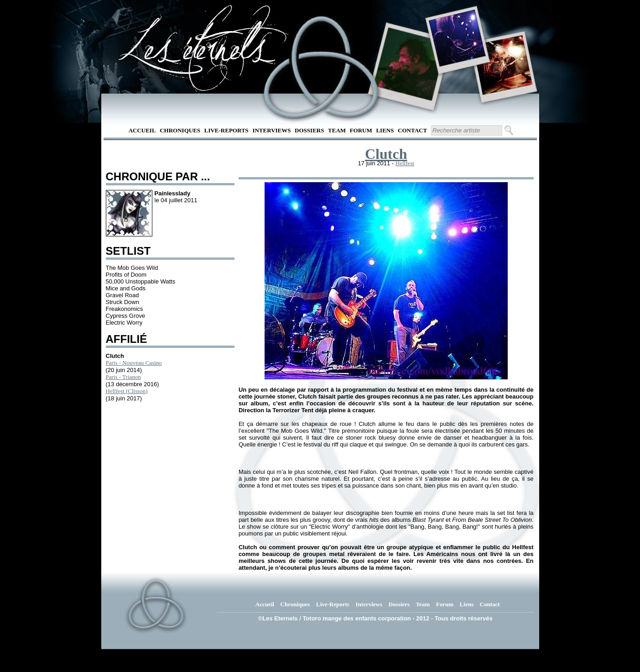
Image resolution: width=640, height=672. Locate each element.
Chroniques (180, 130)
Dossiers (309, 130)
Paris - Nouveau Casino (134, 363)
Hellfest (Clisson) (127, 391)
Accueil (142, 130)
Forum (361, 130)
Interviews (271, 130)
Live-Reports (226, 130)
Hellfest (405, 163)
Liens (385, 130)
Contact (412, 130)
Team (337, 130)
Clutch (386, 154)
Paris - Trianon (123, 377)
